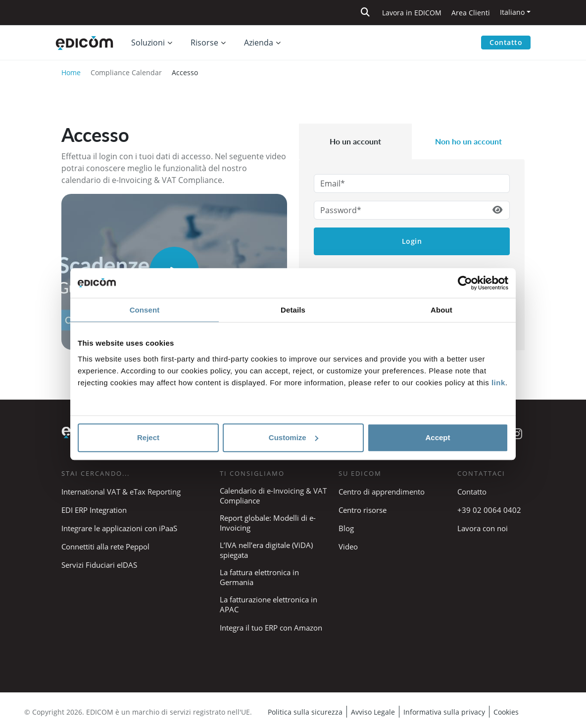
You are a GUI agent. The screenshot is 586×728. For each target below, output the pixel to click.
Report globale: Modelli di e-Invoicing (268, 523)
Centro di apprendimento (382, 492)
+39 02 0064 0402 (489, 510)
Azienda (259, 43)
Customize (293, 437)
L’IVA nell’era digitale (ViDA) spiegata (266, 550)
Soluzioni (148, 43)
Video (348, 546)
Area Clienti (471, 13)
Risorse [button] (204, 43)
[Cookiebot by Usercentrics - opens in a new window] (465, 283)
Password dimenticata (412, 272)
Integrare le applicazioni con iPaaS (119, 528)
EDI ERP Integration (94, 510)
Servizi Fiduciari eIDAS (99, 565)
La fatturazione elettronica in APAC (269, 604)
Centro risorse (363, 510)
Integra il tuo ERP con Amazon (271, 628)
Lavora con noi (483, 528)
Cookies (506, 712)
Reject (148, 437)
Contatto (506, 42)
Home (71, 72)
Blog (346, 528)
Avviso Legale (373, 712)
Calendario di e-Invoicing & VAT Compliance (273, 496)
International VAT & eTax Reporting (121, 492)
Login (412, 241)
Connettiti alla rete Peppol (105, 546)
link (498, 383)
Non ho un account (468, 141)
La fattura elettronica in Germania (259, 577)
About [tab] (441, 310)
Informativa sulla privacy (444, 712)
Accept (438, 437)
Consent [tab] (145, 310)
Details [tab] (293, 310)
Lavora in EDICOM (412, 13)
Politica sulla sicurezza (305, 712)
